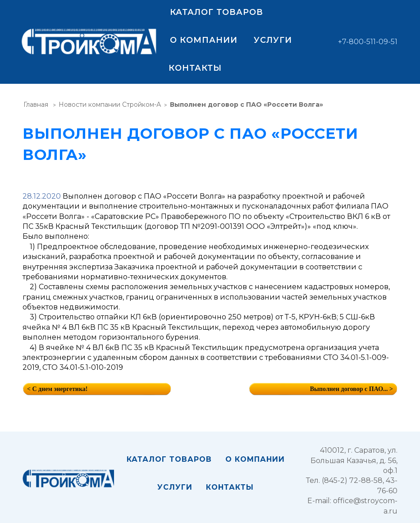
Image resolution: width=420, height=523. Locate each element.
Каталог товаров (217, 12)
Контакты (195, 68)
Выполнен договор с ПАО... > (352, 389)
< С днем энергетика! (57, 389)
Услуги (273, 40)
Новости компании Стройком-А (110, 105)
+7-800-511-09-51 (368, 42)
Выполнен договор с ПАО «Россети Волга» (247, 105)
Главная (36, 105)
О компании (204, 40)
